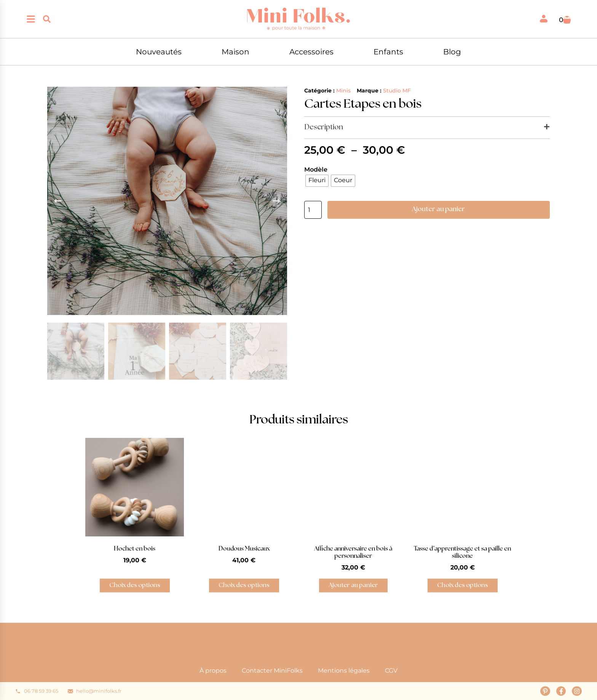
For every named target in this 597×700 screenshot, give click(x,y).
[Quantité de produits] (313, 210)
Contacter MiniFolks (272, 671)
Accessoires (311, 52)
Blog (452, 52)
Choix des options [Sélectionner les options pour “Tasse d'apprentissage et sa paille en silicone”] (463, 585)
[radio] (317, 181)
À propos (213, 671)
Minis (343, 91)
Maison (235, 52)
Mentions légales (344, 671)
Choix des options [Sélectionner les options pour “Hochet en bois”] (135, 585)
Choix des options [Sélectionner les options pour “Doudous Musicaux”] (244, 585)
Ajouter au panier (438, 209)
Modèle (316, 169)
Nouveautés (159, 52)
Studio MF (397, 91)
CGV (391, 671)
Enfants (388, 52)
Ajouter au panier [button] (353, 585)
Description (324, 127)
